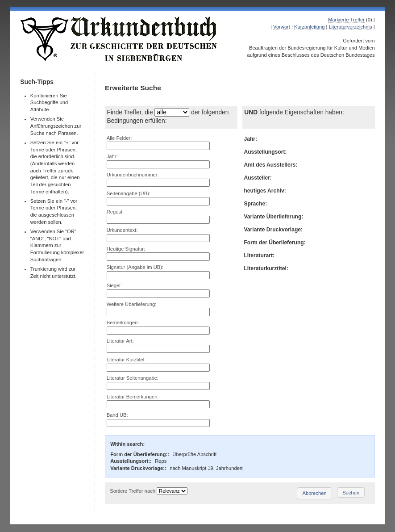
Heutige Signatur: (126, 249)
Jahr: (112, 156)
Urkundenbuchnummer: (133, 175)
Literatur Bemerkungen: (133, 397)
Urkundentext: (122, 230)
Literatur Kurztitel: (126, 360)
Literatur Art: (120, 341)
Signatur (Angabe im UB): (135, 267)
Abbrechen (314, 493)
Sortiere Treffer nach (133, 491)
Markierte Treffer (346, 20)
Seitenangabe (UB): (129, 193)
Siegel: (114, 285)
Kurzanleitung (309, 27)
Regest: (115, 212)
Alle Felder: (119, 138)
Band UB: (117, 415)
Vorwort (282, 27)
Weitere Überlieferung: (132, 304)
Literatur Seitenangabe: (133, 378)
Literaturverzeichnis (351, 27)
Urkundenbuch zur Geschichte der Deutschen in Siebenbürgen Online (119, 39)
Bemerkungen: (123, 323)
